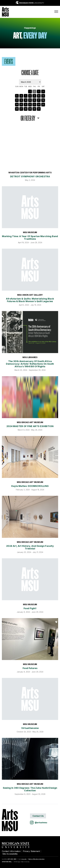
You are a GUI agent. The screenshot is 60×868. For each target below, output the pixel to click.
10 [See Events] (39, 96)
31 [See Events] (39, 109)
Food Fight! (30, 608)
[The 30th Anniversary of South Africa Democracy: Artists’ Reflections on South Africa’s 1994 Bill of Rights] (30, 332)
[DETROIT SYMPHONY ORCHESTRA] (30, 147)
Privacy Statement (31, 851)
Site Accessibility (10, 854)
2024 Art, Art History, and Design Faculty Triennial (30, 547)
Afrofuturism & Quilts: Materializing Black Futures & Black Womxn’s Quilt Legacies (30, 300)
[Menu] (56, 12)
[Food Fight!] (30, 579)
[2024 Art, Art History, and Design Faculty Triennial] (30, 517)
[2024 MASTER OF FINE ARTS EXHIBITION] (30, 397)
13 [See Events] (21, 100)
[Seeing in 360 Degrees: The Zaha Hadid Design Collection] (30, 759)
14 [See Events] (26, 100)
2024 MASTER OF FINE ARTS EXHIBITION (30, 426)
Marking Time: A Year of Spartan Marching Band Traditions (30, 238)
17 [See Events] (39, 100)
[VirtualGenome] (30, 699)
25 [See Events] (43, 104)
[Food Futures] (30, 639)
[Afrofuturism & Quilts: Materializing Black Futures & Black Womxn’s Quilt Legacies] (30, 270)
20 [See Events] (21, 104)
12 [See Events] (17, 100)
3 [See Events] (39, 91)
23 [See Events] (34, 104)
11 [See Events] (43, 96)
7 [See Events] (26, 96)
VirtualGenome (30, 728)
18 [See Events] (43, 100)
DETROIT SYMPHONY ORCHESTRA (30, 176)
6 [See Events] (21, 96)
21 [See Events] (26, 104)
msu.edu (24, 859)
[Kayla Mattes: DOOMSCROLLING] (30, 457)
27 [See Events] (21, 109)
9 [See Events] (34, 96)
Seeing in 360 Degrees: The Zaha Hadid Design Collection (30, 789)
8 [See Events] (30, 96)
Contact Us (38, 816)
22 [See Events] (30, 104)
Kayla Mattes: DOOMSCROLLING (30, 486)
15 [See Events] (30, 100)
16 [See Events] (34, 100)
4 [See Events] (43, 91)
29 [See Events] (30, 109)
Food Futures (30, 668)
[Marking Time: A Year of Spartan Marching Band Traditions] (30, 207)
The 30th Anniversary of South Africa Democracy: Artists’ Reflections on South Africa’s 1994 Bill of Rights (30, 364)
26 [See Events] (17, 109)
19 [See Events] (17, 104)
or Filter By (28, 118)
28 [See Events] (26, 109)
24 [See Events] (39, 104)
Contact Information (11, 851)
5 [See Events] (17, 96)
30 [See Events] (34, 109)
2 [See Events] (34, 91)
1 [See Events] (30, 91)
